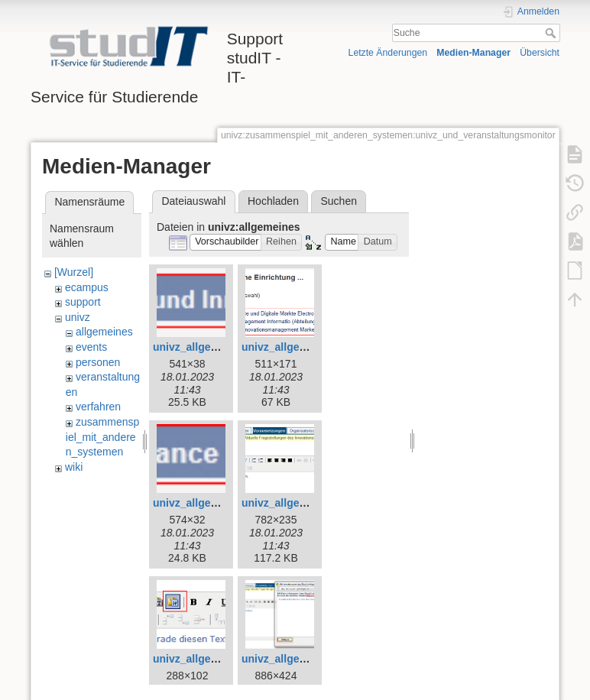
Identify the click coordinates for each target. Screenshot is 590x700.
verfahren (98, 407)
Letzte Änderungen (388, 53)
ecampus (87, 287)
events (91, 347)
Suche (552, 33)
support (83, 302)
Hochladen (273, 201)
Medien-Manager (473, 53)
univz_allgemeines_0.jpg (216, 347)
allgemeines (104, 332)
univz (78, 317)
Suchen (339, 201)
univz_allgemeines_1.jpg (304, 347)
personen (98, 362)
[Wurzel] (74, 272)
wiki (74, 467)
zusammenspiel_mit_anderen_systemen (102, 437)
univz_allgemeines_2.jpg (216, 503)
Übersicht (540, 53)
